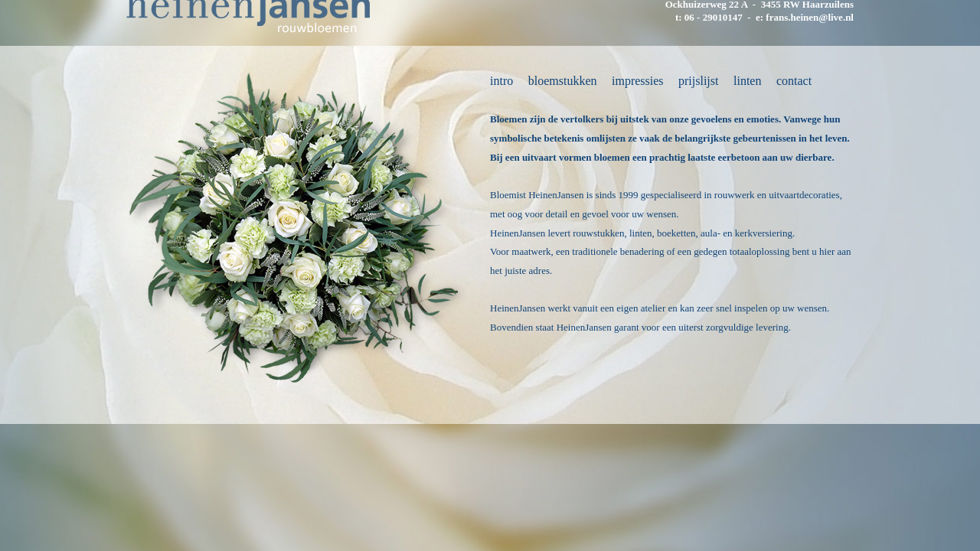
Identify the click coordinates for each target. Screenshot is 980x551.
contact (794, 81)
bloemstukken (563, 81)
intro (501, 81)
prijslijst (698, 81)
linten (747, 81)
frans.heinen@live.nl (810, 17)
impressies (638, 81)
